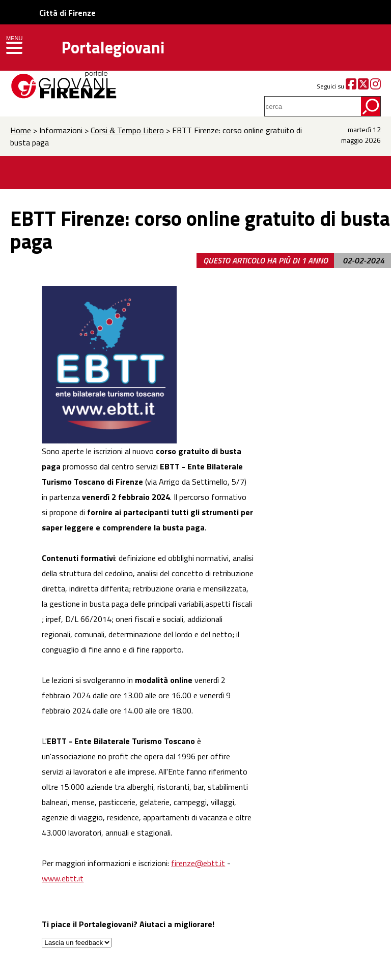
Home (21, 130)
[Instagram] (375, 86)
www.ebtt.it (63, 878)
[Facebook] (351, 86)
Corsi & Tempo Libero (127, 130)
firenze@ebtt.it (198, 863)
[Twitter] (363, 86)
